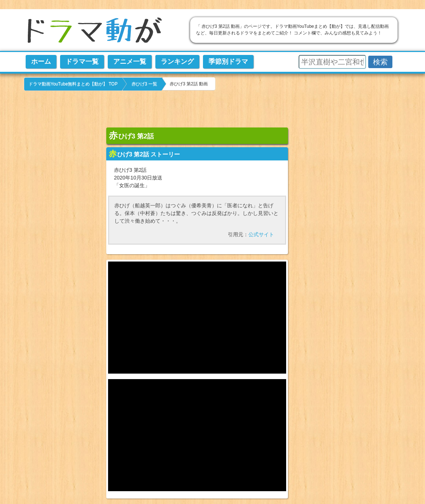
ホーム (41, 62)
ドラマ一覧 (82, 62)
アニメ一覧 (130, 62)
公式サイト (261, 234)
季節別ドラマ (228, 62)
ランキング (177, 62)
